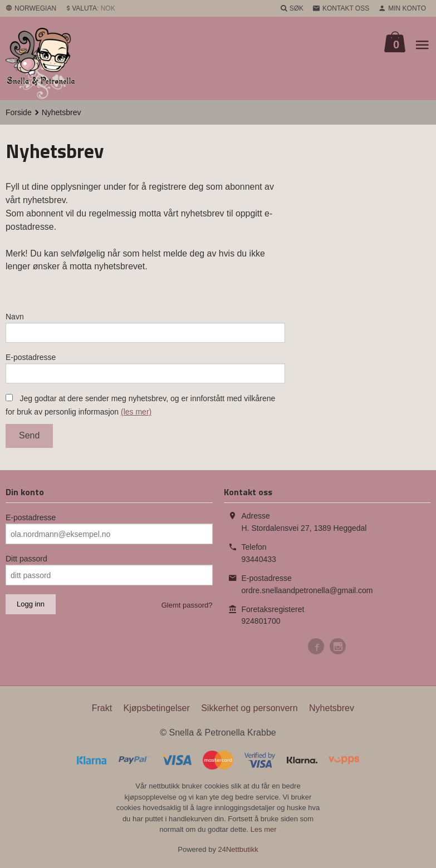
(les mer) (136, 414)
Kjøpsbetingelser (157, 711)
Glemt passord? (187, 608)
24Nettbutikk (238, 852)
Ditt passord (26, 561)
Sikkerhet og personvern (249, 711)
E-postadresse (31, 358)
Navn (15, 317)
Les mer (264, 832)
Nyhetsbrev (332, 711)
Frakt (102, 711)
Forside (19, 112)
